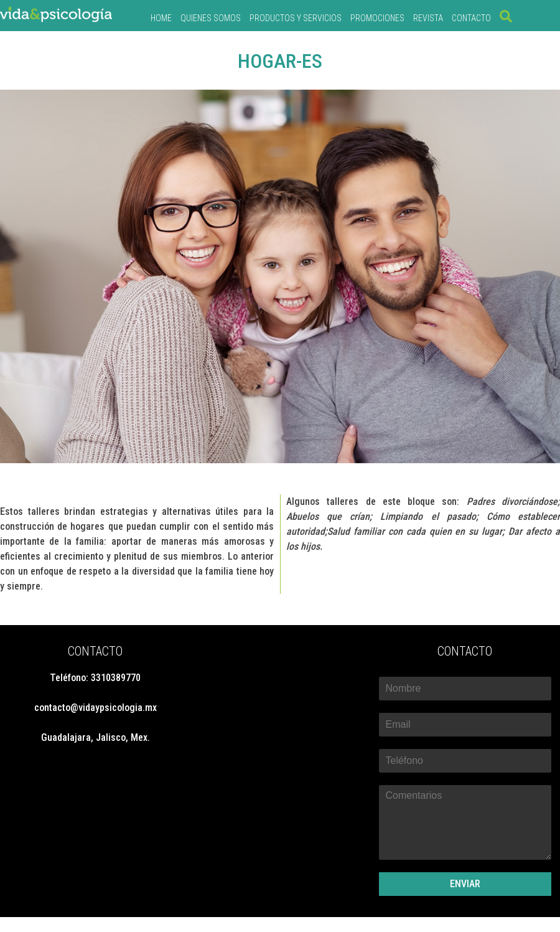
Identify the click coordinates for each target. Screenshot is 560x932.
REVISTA (428, 18)
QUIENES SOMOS (211, 18)
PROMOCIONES (377, 18)
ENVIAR (465, 884)
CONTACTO (471, 18)
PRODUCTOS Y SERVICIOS (296, 18)
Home (161, 18)
